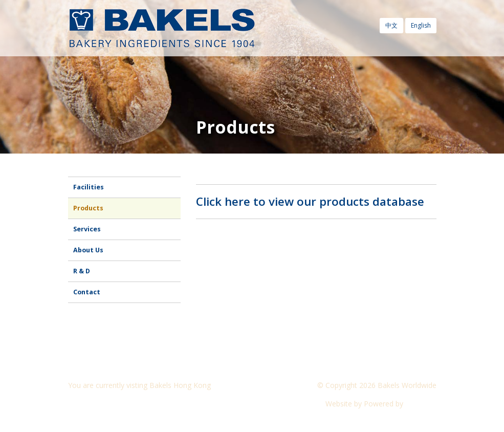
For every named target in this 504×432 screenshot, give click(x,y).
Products (88, 208)
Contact (87, 292)
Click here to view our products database (310, 201)
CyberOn (421, 404)
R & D (82, 271)
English (421, 25)
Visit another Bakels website (121, 404)
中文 (391, 25)
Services (87, 229)
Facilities (89, 187)
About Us (88, 250)
